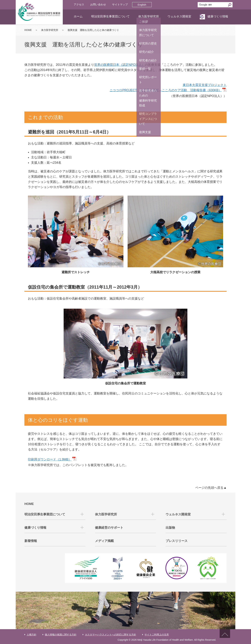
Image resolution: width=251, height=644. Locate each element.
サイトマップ (120, 4)
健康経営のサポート (109, 528)
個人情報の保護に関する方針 (61, 635)
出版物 (170, 528)
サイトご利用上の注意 (157, 635)
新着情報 (31, 541)
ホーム (78, 16)
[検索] (212, 5)
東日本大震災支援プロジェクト (205, 85)
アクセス (79, 4)
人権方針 (32, 635)
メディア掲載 (104, 541)
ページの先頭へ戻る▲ (211, 488)
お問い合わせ (98, 4)
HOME (28, 30)
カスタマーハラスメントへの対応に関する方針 (111, 635)
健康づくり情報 (218, 16)
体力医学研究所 (149, 16)
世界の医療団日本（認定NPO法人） (119, 65)
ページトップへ (225, 637)
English (142, 5)
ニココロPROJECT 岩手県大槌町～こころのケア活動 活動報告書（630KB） (166, 90)
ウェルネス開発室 (179, 16)
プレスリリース (177, 541)
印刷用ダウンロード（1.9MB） (50, 459)
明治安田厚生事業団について (110, 16)
